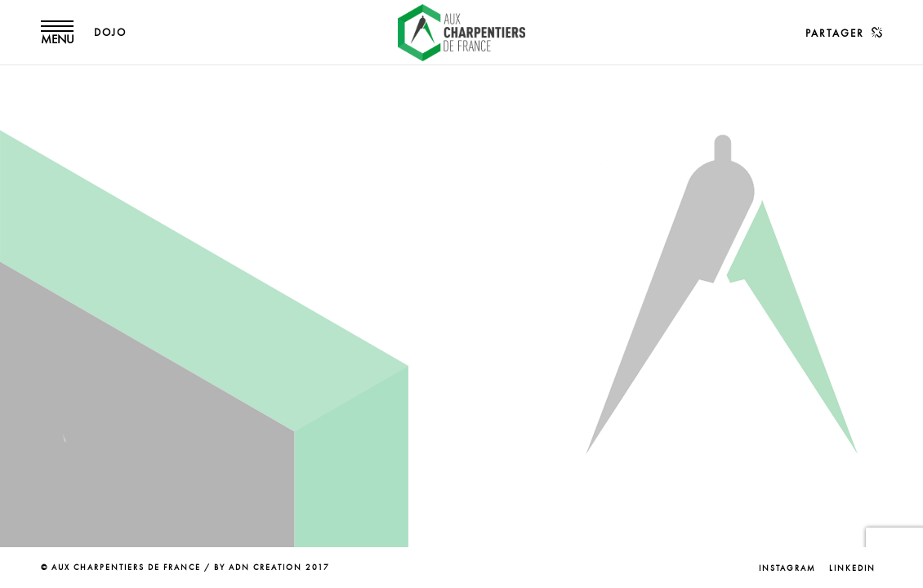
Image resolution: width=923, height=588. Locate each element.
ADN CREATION (265, 568)
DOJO (110, 33)
